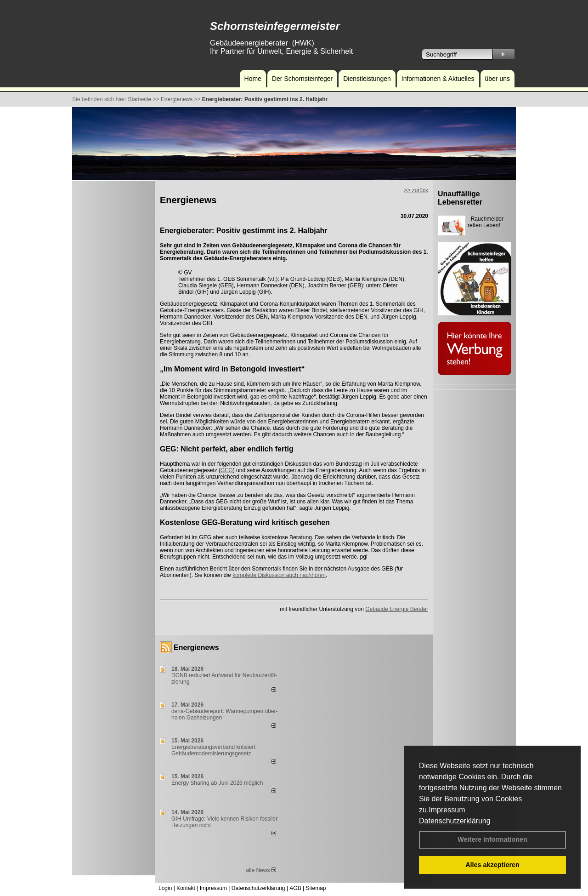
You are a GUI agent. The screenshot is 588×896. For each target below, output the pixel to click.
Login (165, 888)
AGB (295, 888)
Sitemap (316, 888)
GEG (227, 470)
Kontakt (186, 888)
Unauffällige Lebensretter (460, 198)
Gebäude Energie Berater (397, 609)
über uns (498, 79)
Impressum (447, 810)
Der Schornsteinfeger (302, 79)
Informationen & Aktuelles (438, 79)
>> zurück (416, 190)
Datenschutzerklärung (455, 821)
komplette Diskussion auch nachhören (279, 575)
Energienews (196, 648)
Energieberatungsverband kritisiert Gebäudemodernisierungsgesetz (213, 750)
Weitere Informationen (492, 839)
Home (253, 79)
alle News (261, 870)
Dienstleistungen (367, 79)
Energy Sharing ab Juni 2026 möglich (217, 783)
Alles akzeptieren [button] (492, 865)
